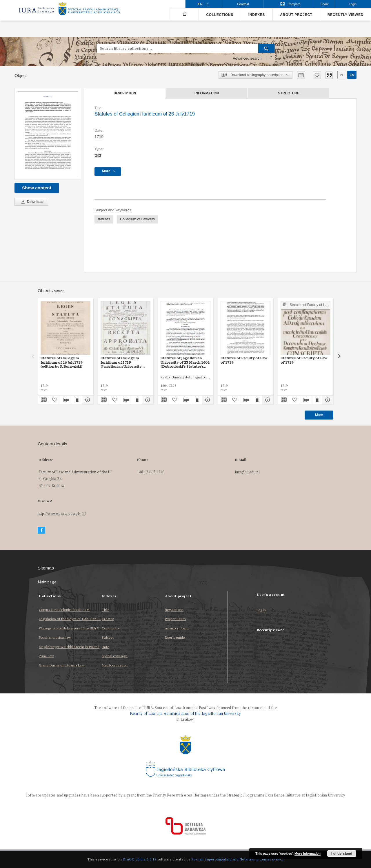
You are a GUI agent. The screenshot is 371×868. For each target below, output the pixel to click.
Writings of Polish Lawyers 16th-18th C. (70, 628)
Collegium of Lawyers (137, 219)
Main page (47, 582)
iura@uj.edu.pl (247, 472)
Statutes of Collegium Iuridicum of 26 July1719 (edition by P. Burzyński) (61, 362)
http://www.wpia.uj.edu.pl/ (62, 513)
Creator (108, 619)
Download (31, 202)
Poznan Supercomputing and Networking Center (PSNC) (238, 859)
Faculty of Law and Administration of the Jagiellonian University (185, 714)
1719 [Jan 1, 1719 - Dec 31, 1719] (99, 137)
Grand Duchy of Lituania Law (61, 665)
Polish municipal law (55, 637)
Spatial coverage (115, 656)
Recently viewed (345, 15)
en (352, 75)
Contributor (111, 628)
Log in (261, 610)
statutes (104, 219)
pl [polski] (208, 4)
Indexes (257, 15)
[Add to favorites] (317, 75)
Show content (37, 188)
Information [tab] (207, 93)
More (319, 415)
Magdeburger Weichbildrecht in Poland (69, 647)
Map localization (115, 665)
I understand (342, 854)
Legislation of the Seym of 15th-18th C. (70, 619)
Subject (108, 637)
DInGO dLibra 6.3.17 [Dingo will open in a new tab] (140, 859)
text (98, 155)
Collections (220, 15)
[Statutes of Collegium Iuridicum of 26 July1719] (48, 134)
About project (296, 15)
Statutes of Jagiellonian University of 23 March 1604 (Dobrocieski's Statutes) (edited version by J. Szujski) (185, 362)
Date (105, 647)
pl (342, 75)
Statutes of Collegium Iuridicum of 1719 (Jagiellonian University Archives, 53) (121, 362)
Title (106, 610)
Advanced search (247, 58)
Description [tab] (125, 93)
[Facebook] (41, 530)
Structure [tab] (289, 93)
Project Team (175, 619)
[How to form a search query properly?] (271, 58)
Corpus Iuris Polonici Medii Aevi (64, 610)
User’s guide (175, 637)
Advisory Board (177, 628)
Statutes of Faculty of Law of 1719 (244, 360)
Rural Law (46, 656)
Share (325, 4)
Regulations (174, 610)
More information (308, 854)
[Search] (267, 48)
